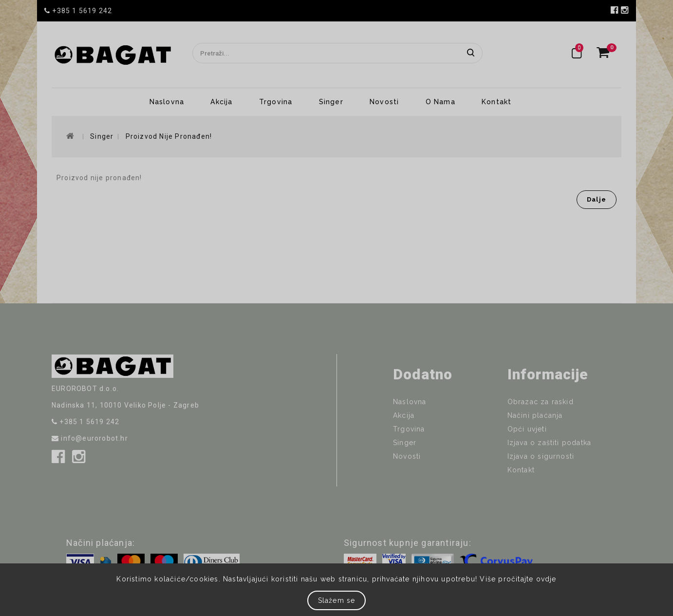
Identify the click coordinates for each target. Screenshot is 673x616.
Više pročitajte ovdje (518, 579)
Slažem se (337, 600)
